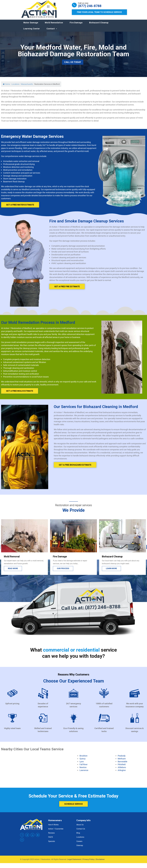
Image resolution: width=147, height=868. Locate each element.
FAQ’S (51, 839)
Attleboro (122, 770)
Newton (83, 770)
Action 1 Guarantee (56, 831)
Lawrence (84, 772)
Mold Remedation (54, 25)
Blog (78, 835)
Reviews (51, 835)
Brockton (83, 758)
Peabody (122, 758)
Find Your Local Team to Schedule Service (99, 12)
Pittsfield (122, 767)
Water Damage (31, 25)
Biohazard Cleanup (99, 25)
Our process (112, 571)
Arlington (122, 772)
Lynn (82, 764)
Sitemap (80, 848)
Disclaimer (100, 862)
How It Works (53, 827)
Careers (79, 843)
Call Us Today (73, 64)
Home (6, 86)
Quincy (83, 761)
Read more (62, 571)
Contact (51, 31)
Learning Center (32, 31)
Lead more (13, 571)
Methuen (122, 761)
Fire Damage (76, 25)
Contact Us (81, 831)
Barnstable (122, 764)
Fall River (84, 767)
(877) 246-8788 (90, 6)
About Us (80, 827)
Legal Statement (74, 862)
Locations (80, 839)
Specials (52, 843)
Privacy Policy (88, 862)
